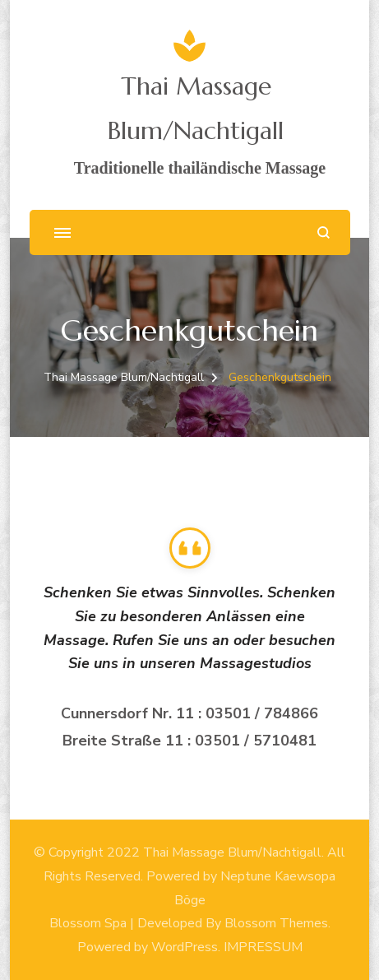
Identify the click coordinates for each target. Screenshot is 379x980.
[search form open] (324, 232)
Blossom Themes (276, 923)
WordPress (185, 947)
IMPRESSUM (263, 947)
